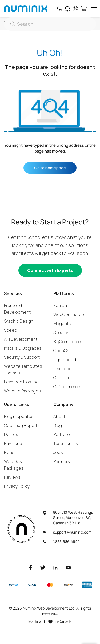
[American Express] (87, 585)
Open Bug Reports (22, 425)
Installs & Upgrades (23, 348)
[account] (75, 9)
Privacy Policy (17, 486)
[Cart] (84, 9)
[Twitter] (43, 567)
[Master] (50, 585)
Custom (61, 378)
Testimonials (66, 443)
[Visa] (32, 585)
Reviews (12, 477)
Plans (9, 452)
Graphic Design (19, 321)
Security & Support (22, 357)
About (59, 416)
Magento (62, 323)
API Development (21, 339)
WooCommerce (69, 314)
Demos (11, 434)
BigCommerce (67, 342)
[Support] (67, 9)
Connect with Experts (50, 270)
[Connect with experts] (50, 270)
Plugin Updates (19, 416)
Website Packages (22, 391)
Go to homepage (50, 168)
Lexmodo (63, 369)
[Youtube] (68, 567)
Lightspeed (65, 360)
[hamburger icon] (93, 9)
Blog (58, 425)
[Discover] (69, 585)
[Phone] (59, 9)
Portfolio (62, 434)
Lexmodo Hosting (21, 382)
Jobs (58, 452)
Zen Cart (62, 305)
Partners (62, 461)
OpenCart (63, 351)
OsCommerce (67, 387)
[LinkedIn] (55, 567)
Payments (14, 443)
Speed (11, 330)
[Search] (50, 24)
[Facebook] (31, 567)
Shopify (61, 332)
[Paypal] (13, 585)
